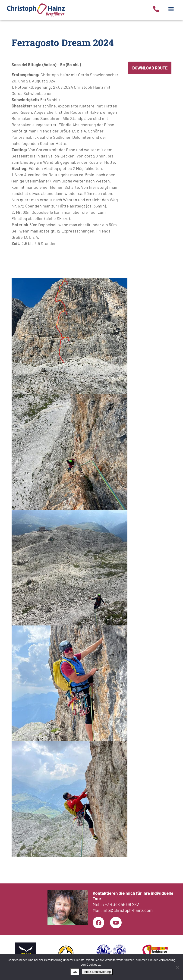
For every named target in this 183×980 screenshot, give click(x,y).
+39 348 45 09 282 (122, 904)
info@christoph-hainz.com (128, 910)
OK (75, 972)
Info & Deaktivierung (97, 972)
